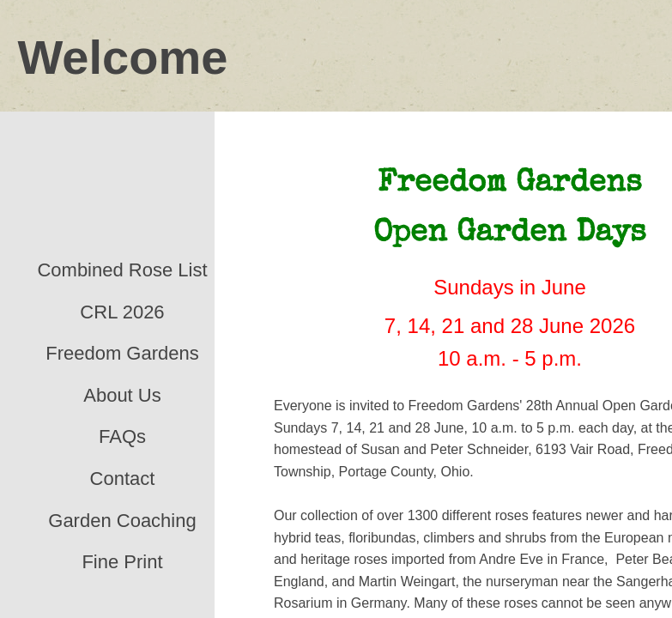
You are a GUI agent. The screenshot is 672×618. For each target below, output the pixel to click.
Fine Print (122, 562)
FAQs (122, 436)
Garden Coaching (122, 521)
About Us (122, 395)
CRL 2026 (122, 312)
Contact (123, 479)
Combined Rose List (122, 270)
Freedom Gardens (122, 353)
